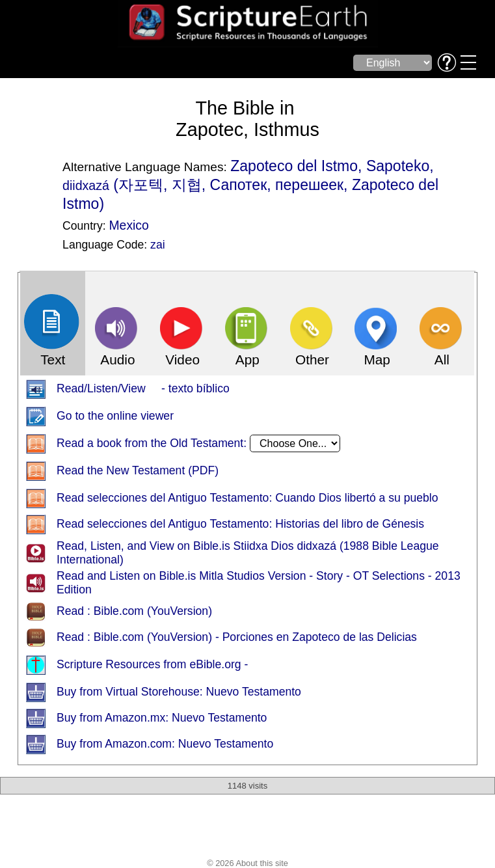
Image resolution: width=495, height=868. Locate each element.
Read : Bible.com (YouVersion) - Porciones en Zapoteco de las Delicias (237, 638)
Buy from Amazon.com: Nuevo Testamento (165, 744)
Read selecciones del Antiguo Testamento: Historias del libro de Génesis (240, 524)
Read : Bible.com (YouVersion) (134, 612)
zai (158, 245)
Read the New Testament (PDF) (138, 471)
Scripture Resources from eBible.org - (152, 665)
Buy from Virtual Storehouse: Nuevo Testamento (179, 692)
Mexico (128, 225)
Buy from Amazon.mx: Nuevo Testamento (162, 718)
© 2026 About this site (247, 863)
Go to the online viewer (115, 416)
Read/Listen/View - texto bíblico (143, 389)
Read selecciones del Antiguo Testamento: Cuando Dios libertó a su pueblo (247, 498)
